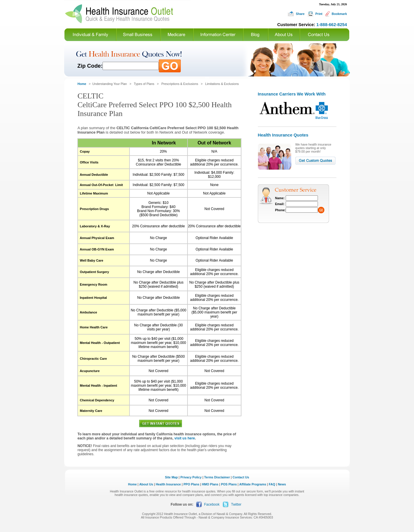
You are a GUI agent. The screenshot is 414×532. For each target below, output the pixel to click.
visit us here (185, 438)
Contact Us (241, 477)
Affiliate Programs (253, 484)
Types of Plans (144, 84)
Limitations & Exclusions (222, 84)
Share (300, 14)
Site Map (171, 477)
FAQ (272, 484)
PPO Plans (191, 484)
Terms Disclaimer (217, 477)
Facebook (212, 504)
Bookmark (339, 14)
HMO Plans (210, 484)
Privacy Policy (191, 477)
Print (319, 14)
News (282, 484)
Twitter (236, 504)
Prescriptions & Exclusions (180, 84)
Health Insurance (168, 484)
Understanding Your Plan (110, 84)
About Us (146, 484)
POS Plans (229, 484)
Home (132, 484)
